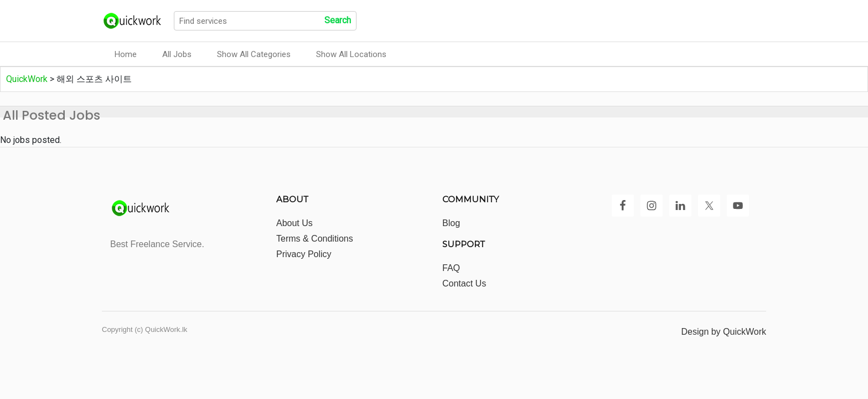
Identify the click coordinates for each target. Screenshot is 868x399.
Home (126, 54)
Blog (451, 223)
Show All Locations (351, 54)
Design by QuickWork (724, 332)
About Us (294, 223)
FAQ (451, 268)
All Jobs (177, 54)
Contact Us (464, 283)
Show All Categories (254, 54)
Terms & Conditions (315, 239)
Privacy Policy (304, 254)
